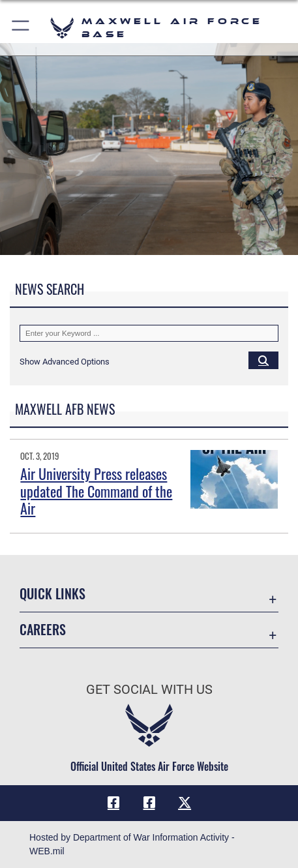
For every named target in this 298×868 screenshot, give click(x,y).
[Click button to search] (263, 360)
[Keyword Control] (149, 333)
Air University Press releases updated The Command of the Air (96, 491)
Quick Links (52, 594)
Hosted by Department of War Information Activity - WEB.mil (132, 844)
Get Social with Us (149, 690)
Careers (43, 630)
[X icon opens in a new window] (185, 803)
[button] (21, 28)
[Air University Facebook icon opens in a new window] (149, 803)
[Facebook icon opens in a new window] (113, 803)
